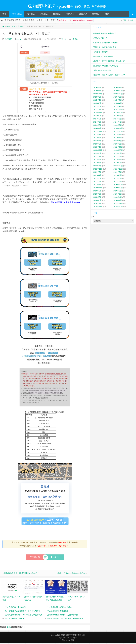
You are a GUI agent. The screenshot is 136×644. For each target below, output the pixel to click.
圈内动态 (70, 15)
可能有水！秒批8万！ (102, 53)
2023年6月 (118, 138)
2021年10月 (118, 170)
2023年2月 (118, 145)
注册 (132, 21)
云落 (72, 641)
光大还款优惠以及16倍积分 (16, 608)
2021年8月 (118, 173)
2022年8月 (118, 154)
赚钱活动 (83, 15)
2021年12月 (118, 167)
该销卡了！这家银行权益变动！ (106, 48)
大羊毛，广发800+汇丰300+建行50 (71, 574)
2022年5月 (98, 160)
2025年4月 (118, 104)
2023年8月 (118, 135)
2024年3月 (98, 126)
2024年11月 (98, 113)
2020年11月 (98, 189)
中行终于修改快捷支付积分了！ (106, 34)
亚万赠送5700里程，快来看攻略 (106, 67)
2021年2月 (118, 182)
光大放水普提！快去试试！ (58, 612)
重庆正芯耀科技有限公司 (75, 636)
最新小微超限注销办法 (102, 71)
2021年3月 (98, 182)
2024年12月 (118, 110)
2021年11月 (98, 170)
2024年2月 (118, 126)
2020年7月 (98, 195)
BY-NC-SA (62, 543)
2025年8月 (118, 98)
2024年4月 (118, 123)
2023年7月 (98, 138)
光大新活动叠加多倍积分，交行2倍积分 (63, 616)
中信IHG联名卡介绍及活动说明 (105, 43)
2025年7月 (98, 101)
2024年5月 (98, 123)
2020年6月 (118, 195)
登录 (125, 21)
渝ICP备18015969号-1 (68, 638)
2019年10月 (118, 207)
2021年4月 (118, 179)
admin (19, 40)
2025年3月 (98, 107)
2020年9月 (98, 192)
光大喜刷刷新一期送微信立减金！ (60, 608)
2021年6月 (118, 176)
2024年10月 (118, 113)
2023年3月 (98, 145)
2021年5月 (98, 179)
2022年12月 (118, 148)
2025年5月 (98, 104)
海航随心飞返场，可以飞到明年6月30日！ (22, 574)
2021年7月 (98, 176)
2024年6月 (118, 120)
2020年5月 (98, 198)
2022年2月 (118, 164)
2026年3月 (118, 88)
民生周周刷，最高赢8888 (103, 57)
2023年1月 (98, 148)
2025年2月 (118, 107)
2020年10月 (118, 189)
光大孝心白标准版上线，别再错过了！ (28, 34)
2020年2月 (118, 201)
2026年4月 (98, 88)
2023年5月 (98, 142)
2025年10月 (118, 95)
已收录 (64, 40)
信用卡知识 (17, 15)
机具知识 (57, 15)
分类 (93, 218)
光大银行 (21, 27)
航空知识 (31, 15)
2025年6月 (118, 101)
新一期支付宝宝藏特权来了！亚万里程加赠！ (23, 612)
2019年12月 (118, 204)
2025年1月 (98, 110)
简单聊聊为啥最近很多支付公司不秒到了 (109, 76)
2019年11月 (98, 207)
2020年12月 (118, 185)
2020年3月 (98, 201)
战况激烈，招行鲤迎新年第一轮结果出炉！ (110, 62)
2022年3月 (98, 164)
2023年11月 (98, 132)
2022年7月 (98, 157)
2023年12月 (118, 129)
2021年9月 (98, 173)
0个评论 (75, 40)
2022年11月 (98, 151)
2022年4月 (118, 160)
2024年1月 (98, 129)
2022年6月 (118, 157)
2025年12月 (118, 92)
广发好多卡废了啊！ (101, 39)
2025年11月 (98, 95)
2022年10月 (118, 151)
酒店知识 (44, 15)
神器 (107, 15)
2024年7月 (98, 120)
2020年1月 (98, 204)
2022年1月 (98, 167)
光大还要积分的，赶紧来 (15, 619)
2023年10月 (118, 132)
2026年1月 (98, 92)
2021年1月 (98, 185)
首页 (5, 15)
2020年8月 (118, 192)
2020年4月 (118, 198)
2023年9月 (98, 135)
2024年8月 (118, 117)
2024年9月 (98, 117)
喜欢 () (35, 558)
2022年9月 (98, 154)
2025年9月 (98, 98)
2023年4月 (118, 142)
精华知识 (96, 15)
